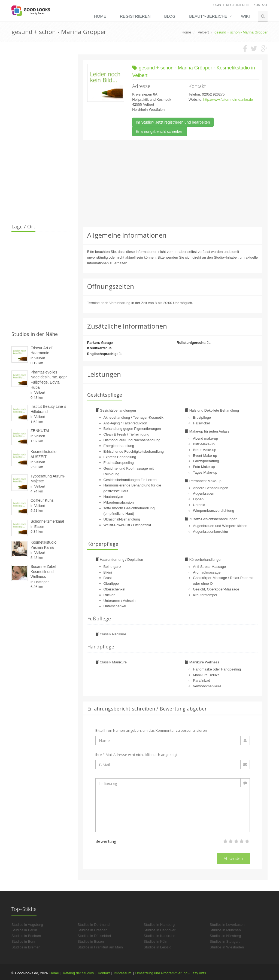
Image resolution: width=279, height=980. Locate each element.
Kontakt (261, 5)
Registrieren (237, 5)
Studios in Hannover (160, 930)
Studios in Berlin (24, 930)
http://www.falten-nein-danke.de (228, 99)
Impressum (123, 973)
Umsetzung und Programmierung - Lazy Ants (170, 973)
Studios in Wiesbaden (227, 947)
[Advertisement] (173, 184)
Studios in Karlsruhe (159, 936)
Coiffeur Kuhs (42, 500)
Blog (170, 16)
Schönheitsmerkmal (47, 521)
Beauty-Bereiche (208, 16)
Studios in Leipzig (157, 947)
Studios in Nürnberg (225, 936)
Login (216, 5)
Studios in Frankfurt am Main (100, 947)
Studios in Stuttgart (225, 941)
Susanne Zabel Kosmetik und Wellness (43, 572)
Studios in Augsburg (27, 925)
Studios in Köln (155, 941)
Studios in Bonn (24, 941)
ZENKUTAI (40, 431)
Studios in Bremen (26, 947)
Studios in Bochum (26, 936)
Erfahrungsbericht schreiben (160, 131)
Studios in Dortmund (94, 925)
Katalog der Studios (78, 973)
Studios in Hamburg (159, 925)
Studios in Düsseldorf (94, 936)
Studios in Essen (91, 941)
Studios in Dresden (93, 930)
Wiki (246, 16)
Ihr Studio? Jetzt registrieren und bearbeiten (173, 122)
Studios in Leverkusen (227, 925)
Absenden (233, 858)
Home (100, 16)
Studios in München (225, 930)
